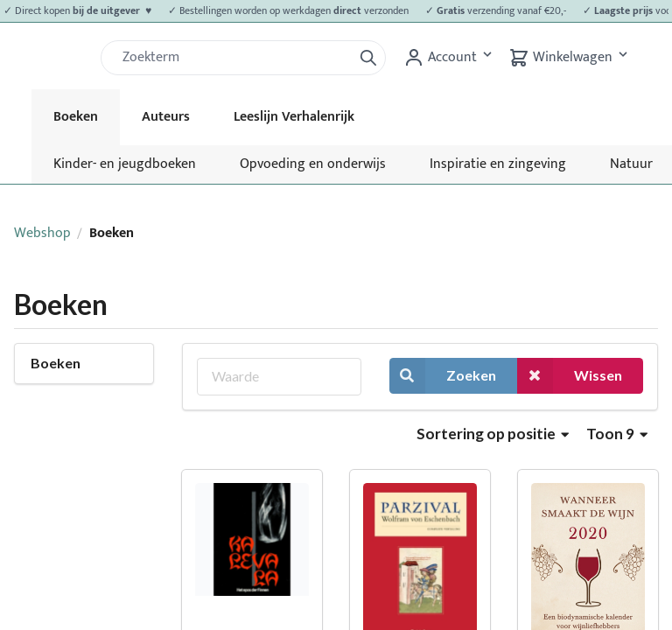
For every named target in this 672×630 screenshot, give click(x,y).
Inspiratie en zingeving (498, 164)
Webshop (42, 233)
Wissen (570, 376)
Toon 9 (617, 434)
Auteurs (166, 117)
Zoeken (443, 376)
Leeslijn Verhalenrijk (294, 117)
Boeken (76, 117)
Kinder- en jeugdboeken (125, 164)
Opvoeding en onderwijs (313, 164)
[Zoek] (234, 58)
